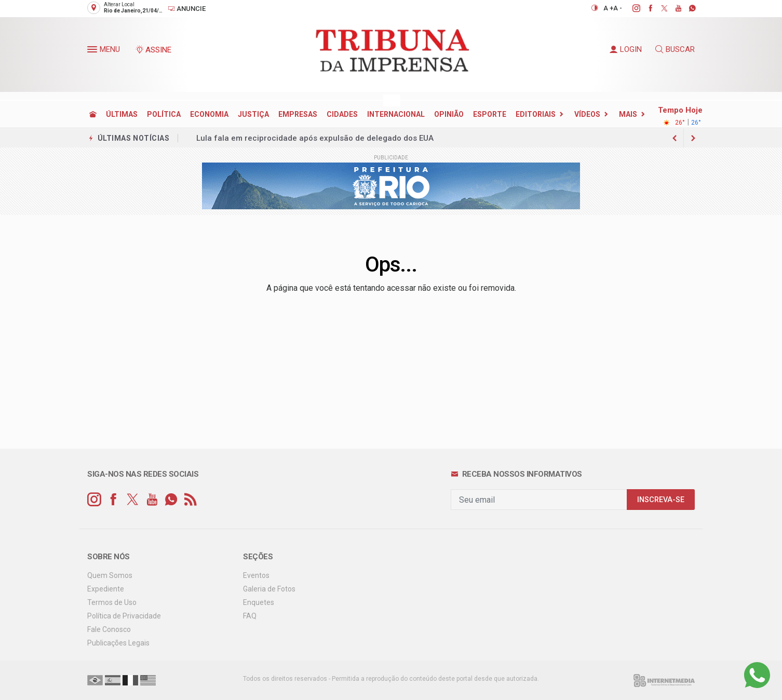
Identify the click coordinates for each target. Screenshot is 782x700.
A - (618, 8)
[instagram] (631, 8)
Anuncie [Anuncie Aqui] (187, 9)
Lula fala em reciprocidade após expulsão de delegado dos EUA (315, 138)
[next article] (675, 138)
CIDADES (342, 114)
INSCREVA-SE (661, 500)
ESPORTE (490, 114)
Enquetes (259, 602)
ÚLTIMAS (122, 114)
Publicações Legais (118, 643)
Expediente (106, 589)
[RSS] (190, 500)
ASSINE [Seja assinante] (153, 50)
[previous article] (693, 138)
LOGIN (626, 49)
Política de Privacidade (124, 616)
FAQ (250, 616)
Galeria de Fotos (269, 589)
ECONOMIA (209, 114)
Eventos (256, 575)
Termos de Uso (112, 602)
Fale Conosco (109, 629)
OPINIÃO (449, 114)
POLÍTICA (164, 114)
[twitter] (659, 8)
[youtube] (673, 8)
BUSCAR (675, 49)
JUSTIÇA (253, 114)
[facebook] (645, 8)
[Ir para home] (93, 114)
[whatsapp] (687, 8)
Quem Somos (110, 575)
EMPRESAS (298, 114)
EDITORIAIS (536, 114)
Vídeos (587, 114)
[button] (93, 51)
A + (608, 8)
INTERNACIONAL (396, 114)
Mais (628, 114)
